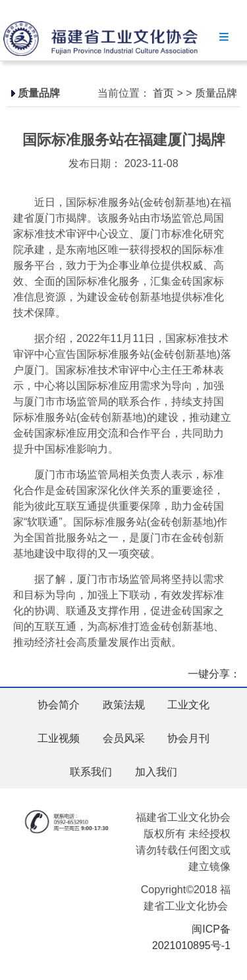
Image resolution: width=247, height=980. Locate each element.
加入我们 (156, 772)
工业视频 (59, 738)
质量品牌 (216, 93)
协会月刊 (188, 738)
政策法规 (124, 705)
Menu (224, 37)
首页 (163, 93)
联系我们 (91, 772)
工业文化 (188, 705)
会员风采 (124, 738)
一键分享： (214, 674)
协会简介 (59, 705)
